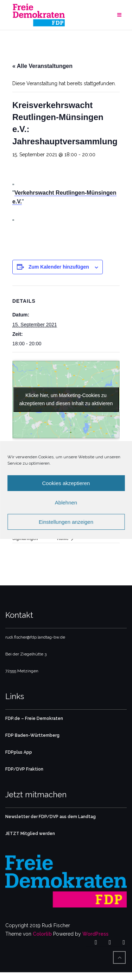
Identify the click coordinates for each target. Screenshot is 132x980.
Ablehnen (66, 502)
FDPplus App (19, 752)
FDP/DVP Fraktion (24, 769)
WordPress (95, 934)
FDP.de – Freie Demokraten (34, 718)
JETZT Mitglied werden (30, 834)
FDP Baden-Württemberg (32, 735)
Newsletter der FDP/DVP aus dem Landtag (51, 817)
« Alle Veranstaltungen (42, 66)
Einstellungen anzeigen (66, 522)
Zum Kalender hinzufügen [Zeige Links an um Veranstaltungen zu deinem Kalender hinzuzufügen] (59, 267)
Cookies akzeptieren (66, 483)
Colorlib (42, 934)
